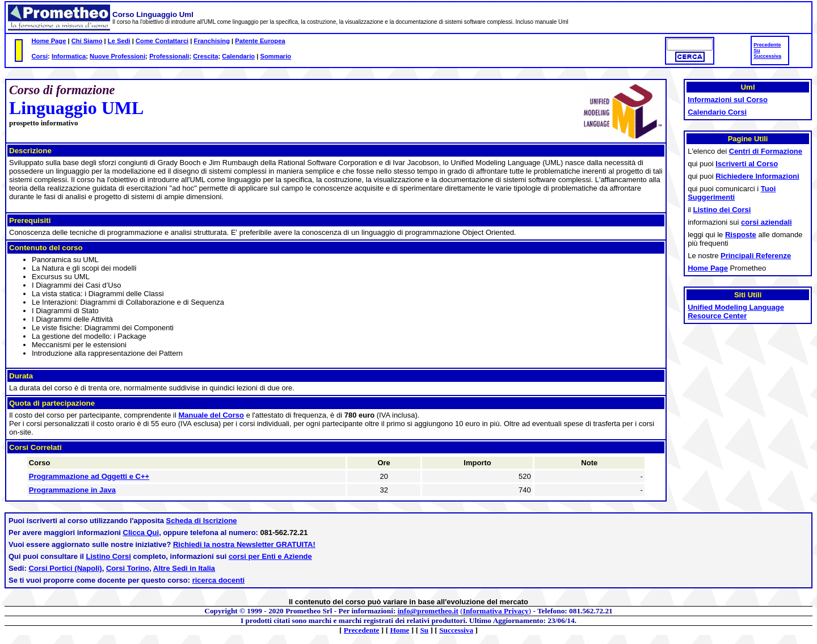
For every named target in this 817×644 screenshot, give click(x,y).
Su (757, 50)
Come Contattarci (162, 41)
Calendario (238, 56)
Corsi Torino (128, 568)
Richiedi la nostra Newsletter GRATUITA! (244, 544)
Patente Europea (260, 41)
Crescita (205, 56)
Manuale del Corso (211, 415)
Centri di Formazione (766, 151)
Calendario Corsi (717, 112)
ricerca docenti (219, 580)
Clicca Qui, (142, 533)
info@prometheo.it (428, 611)
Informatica (69, 56)
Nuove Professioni (117, 56)
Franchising (212, 41)
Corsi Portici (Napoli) (65, 568)
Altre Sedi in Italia (184, 568)
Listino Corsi (109, 556)
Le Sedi (119, 41)
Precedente (767, 45)
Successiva (767, 56)
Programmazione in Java (72, 490)
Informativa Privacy (496, 611)
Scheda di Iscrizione (202, 521)
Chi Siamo (87, 41)
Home (399, 630)
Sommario (275, 56)
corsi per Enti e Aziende (270, 556)
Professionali (169, 56)
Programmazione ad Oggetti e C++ (89, 476)
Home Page (49, 41)
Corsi (39, 56)
